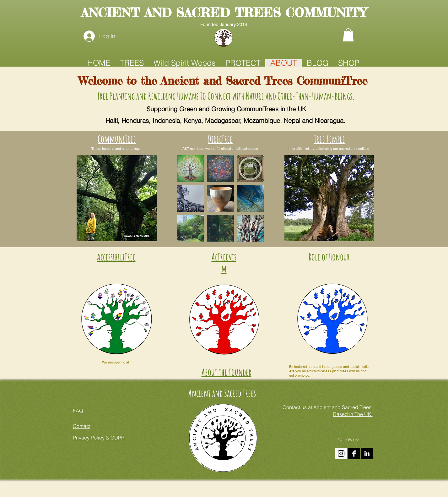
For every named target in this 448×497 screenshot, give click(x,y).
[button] (348, 35)
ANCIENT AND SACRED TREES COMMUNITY (224, 13)
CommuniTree (117, 139)
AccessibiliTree (116, 257)
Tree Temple (329, 139)
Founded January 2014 (224, 25)
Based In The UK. (353, 414)
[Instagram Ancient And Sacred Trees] (341, 453)
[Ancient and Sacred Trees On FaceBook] (354, 453)
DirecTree (220, 139)
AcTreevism (224, 263)
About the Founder (227, 372)
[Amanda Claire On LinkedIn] (367, 453)
